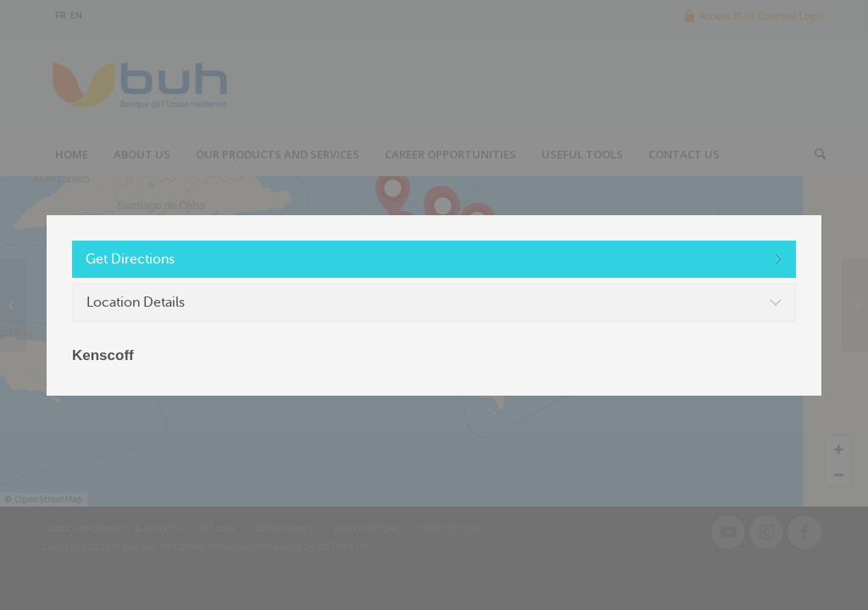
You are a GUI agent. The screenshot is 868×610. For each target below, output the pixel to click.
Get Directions (130, 259)
